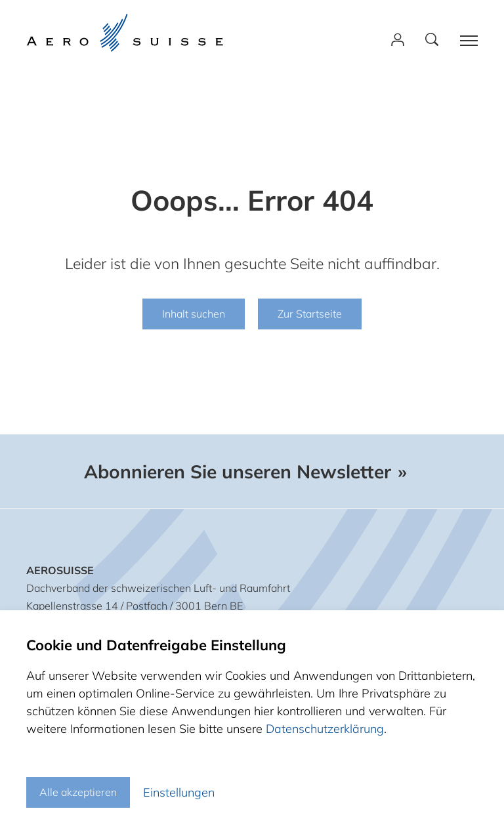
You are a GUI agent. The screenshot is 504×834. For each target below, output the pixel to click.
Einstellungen (179, 792)
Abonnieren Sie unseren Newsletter (238, 472)
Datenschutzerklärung (325, 729)
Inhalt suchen (194, 314)
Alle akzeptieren (78, 792)
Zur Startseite (310, 314)
